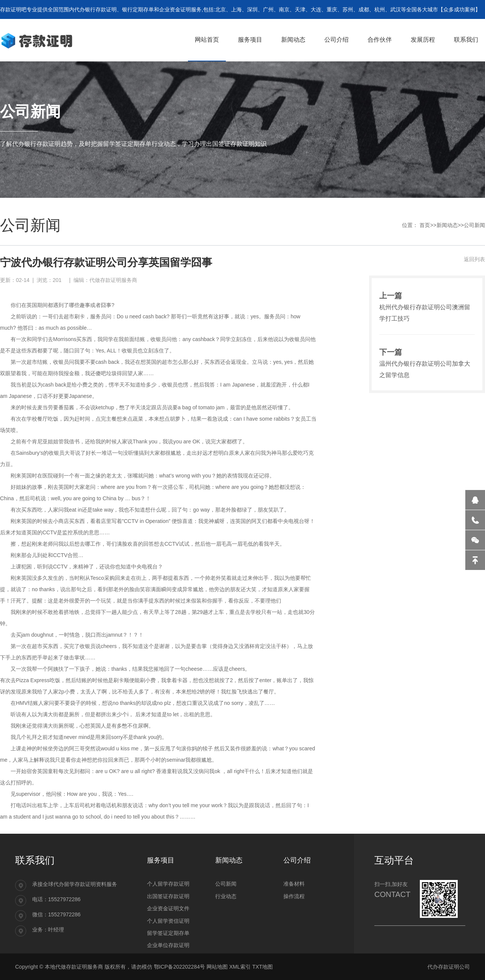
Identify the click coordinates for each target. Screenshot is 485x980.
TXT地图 (263, 967)
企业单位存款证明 (168, 945)
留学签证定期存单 (168, 933)
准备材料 (294, 884)
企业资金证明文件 (168, 908)
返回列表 (474, 259)
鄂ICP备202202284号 (179, 967)
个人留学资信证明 (168, 921)
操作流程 (294, 896)
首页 (425, 225)
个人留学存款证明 (168, 884)
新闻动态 (447, 225)
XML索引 (240, 967)
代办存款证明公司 (449, 967)
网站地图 (217, 967)
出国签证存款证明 (168, 896)
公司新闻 (474, 225)
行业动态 (226, 896)
